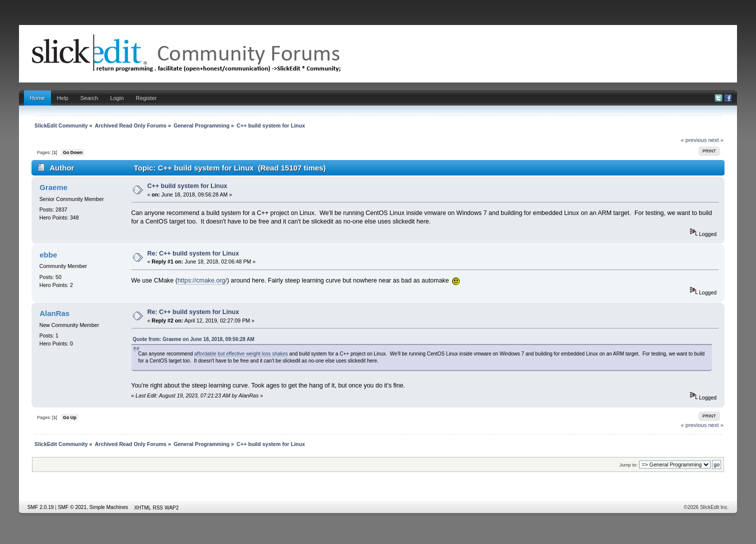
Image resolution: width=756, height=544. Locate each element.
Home (37, 98)
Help (63, 98)
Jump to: (629, 465)
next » (716, 140)
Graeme (53, 187)
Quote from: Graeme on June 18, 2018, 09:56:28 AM (194, 339)
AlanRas (54, 313)
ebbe (48, 255)
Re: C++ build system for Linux (193, 253)
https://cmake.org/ (202, 280)
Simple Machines (109, 507)
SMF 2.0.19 (41, 507)
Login (117, 98)
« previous (694, 140)
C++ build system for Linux (187, 186)
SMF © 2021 (72, 507)
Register (146, 98)
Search (89, 98)
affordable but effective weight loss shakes (241, 354)
